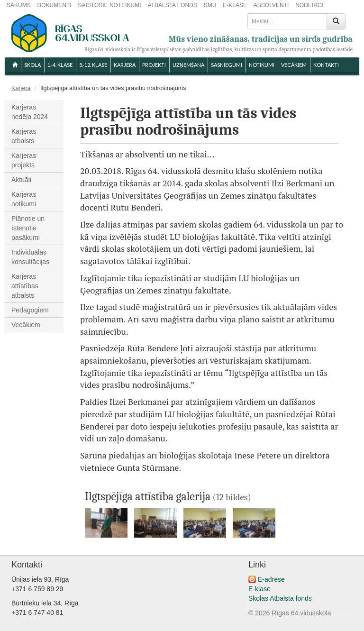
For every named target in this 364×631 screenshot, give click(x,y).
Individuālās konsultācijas (30, 257)
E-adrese (271, 579)
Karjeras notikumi (24, 199)
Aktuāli (21, 180)
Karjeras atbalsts (24, 136)
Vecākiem (26, 325)
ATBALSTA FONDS (173, 5)
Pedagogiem (30, 310)
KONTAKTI (326, 65)
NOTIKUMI (262, 65)
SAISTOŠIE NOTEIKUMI (109, 5)
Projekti (154, 65)
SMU (210, 5)
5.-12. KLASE (93, 65)
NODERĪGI (309, 5)
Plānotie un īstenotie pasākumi (28, 228)
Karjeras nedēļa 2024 (30, 112)
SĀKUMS (19, 5)
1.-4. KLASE (60, 65)
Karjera (125, 65)
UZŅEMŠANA (188, 65)
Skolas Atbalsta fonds (280, 598)
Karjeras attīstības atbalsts (25, 286)
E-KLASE (235, 5)
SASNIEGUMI (227, 65)
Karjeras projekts (24, 160)
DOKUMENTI (55, 5)
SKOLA (32, 65)
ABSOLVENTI (271, 5)
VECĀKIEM (294, 65)
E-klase (259, 589)
